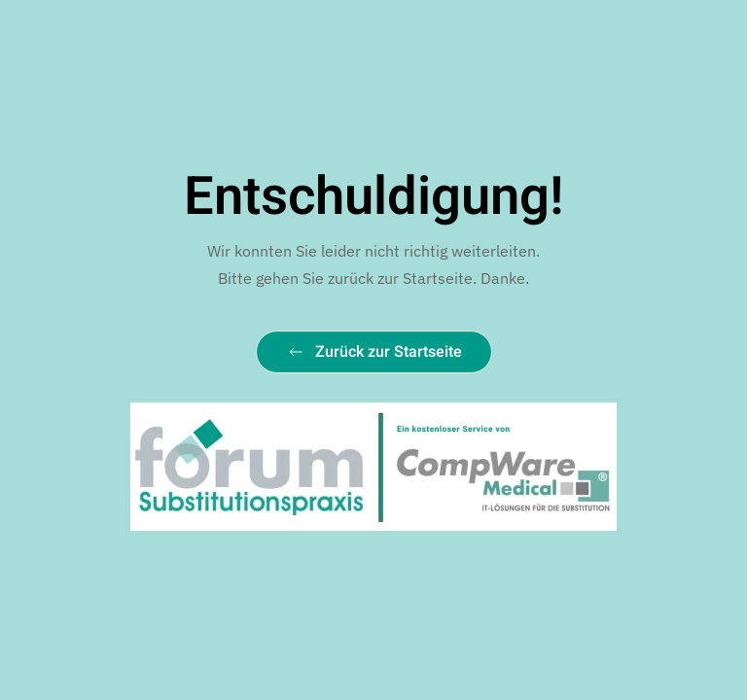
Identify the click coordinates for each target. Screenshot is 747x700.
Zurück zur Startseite (374, 352)
